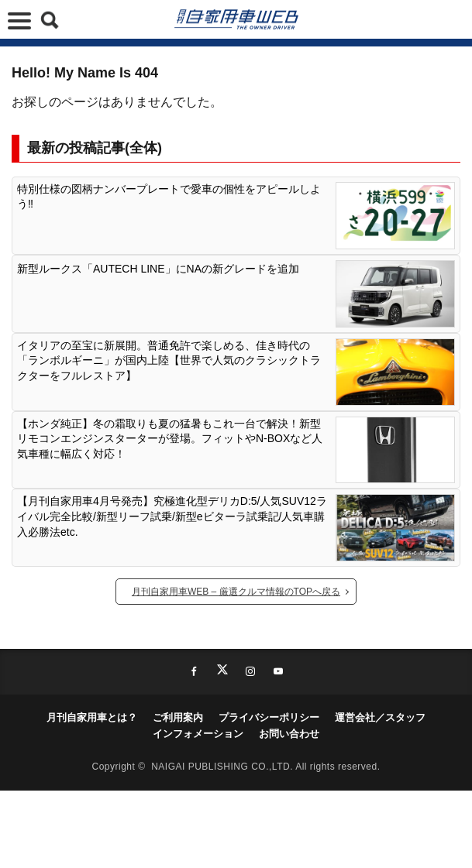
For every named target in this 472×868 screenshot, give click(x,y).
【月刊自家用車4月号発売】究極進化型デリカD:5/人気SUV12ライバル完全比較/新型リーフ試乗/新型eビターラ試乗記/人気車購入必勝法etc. (172, 516)
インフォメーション (198, 734)
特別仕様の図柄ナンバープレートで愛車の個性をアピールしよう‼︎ (169, 197)
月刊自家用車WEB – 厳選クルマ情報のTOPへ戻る (236, 592)
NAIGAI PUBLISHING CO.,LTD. (223, 767)
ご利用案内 (178, 717)
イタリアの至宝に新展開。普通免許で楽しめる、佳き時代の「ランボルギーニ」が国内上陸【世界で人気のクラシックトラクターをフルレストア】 (169, 360)
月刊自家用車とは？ (92, 717)
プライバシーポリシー (269, 717)
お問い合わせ (289, 734)
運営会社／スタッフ (380, 717)
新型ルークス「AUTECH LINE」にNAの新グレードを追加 (158, 269)
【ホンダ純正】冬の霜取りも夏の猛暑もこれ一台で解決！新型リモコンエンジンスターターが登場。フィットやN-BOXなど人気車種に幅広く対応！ (170, 439)
